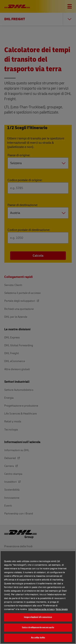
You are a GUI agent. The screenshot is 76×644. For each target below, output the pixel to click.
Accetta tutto (38, 638)
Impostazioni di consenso (38, 617)
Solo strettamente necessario (38, 628)
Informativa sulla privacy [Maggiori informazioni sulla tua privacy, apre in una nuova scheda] (42, 609)
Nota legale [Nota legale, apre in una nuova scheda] (62, 609)
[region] (38, 597)
